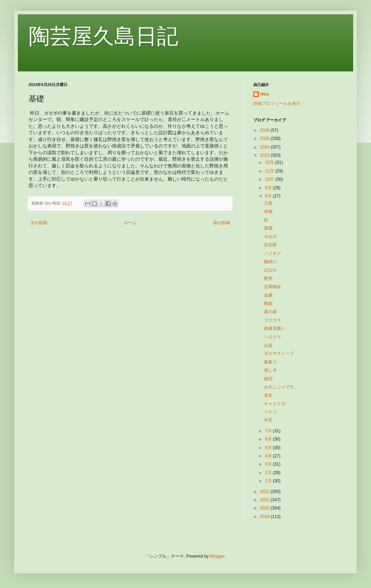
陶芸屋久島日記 (103, 36)
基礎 (268, 228)
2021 (265, 500)
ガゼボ (270, 237)
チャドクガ (275, 404)
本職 (268, 212)
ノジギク (273, 253)
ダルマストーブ (279, 353)
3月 (269, 464)
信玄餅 (270, 245)
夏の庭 (270, 312)
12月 (270, 162)
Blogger (217, 556)
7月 (269, 431)
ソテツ (270, 412)
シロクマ (273, 337)
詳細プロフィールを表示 (277, 104)
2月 (269, 473)
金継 (268, 295)
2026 (265, 130)
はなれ (270, 270)
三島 (268, 203)
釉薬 (268, 303)
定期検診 (273, 287)
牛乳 (268, 420)
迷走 (268, 395)
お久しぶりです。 (281, 387)
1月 (269, 481)
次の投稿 (39, 223)
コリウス (273, 320)
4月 (269, 456)
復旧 (268, 379)
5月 (269, 448)
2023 (265, 155)
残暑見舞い (275, 328)
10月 (270, 179)
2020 (265, 508)
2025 (265, 139)
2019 (265, 517)
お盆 (268, 345)
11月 (270, 171)
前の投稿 (222, 223)
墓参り (270, 362)
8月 (269, 196)
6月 (269, 439)
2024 (265, 147)
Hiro (265, 94)
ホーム (130, 223)
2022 (265, 492)
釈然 (268, 278)
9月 (269, 188)
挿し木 (270, 370)
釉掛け (270, 262)
